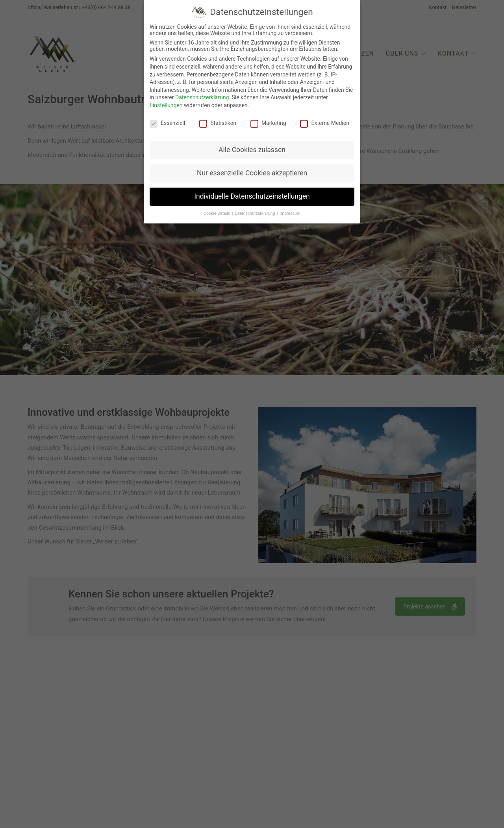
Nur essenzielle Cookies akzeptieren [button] (252, 171)
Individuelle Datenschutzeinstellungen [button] (252, 195)
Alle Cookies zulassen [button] (252, 148)
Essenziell (167, 121)
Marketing (268, 121)
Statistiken (218, 121)
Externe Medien (324, 121)
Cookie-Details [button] (217, 212)
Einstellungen (166, 103)
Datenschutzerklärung (202, 96)
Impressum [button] (290, 212)
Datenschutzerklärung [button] (255, 212)
